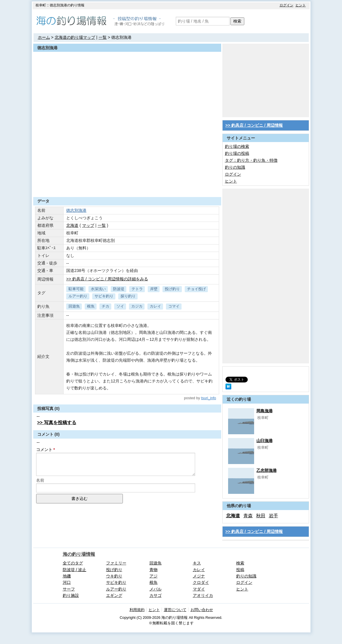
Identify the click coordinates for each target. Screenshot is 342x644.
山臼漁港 (265, 441)
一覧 (103, 37)
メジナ (199, 576)
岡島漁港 (265, 411)
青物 (154, 570)
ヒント (301, 5)
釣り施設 (71, 595)
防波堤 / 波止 (75, 570)
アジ (154, 576)
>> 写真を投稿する (57, 423)
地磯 (67, 576)
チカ (106, 306)
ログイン (286, 5)
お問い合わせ (202, 610)
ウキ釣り (114, 576)
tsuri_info (209, 398)
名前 (40, 480)
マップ (88, 225)
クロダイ (201, 582)
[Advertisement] (127, 183)
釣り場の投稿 (237, 153)
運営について (175, 610)
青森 (248, 516)
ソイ (120, 306)
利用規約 (137, 610)
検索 (237, 21)
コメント (44, 450)
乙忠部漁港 (267, 470)
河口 (67, 582)
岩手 (273, 516)
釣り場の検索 (237, 146)
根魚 (91, 306)
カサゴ (156, 595)
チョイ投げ (196, 289)
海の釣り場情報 (79, 554)
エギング (114, 595)
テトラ (137, 289)
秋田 (261, 516)
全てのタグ (73, 563)
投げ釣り (172, 289)
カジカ (137, 306)
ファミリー (116, 563)
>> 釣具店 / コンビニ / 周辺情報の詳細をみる (107, 279)
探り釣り (128, 296)
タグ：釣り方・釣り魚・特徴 (251, 160)
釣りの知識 (235, 167)
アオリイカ (203, 595)
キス (197, 563)
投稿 (240, 570)
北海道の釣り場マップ (75, 37)
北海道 (72, 225)
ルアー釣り (78, 296)
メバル (156, 589)
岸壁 (154, 289)
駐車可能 (76, 289)
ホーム (44, 37)
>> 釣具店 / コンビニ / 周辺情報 (254, 125)
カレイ (155, 306)
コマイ (174, 306)
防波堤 (119, 289)
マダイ (199, 589)
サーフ (69, 589)
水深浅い (98, 289)
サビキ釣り (104, 296)
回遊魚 (74, 306)
